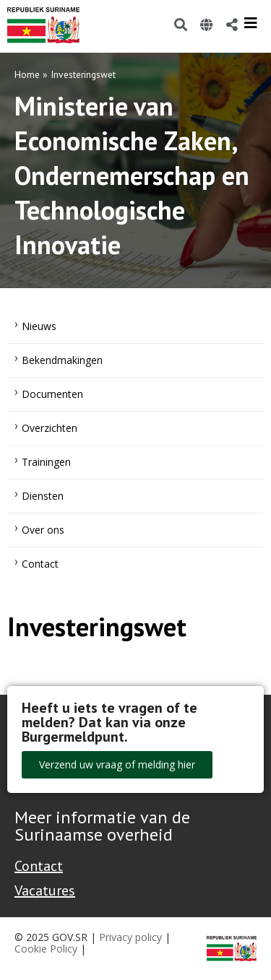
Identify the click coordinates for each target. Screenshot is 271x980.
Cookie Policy (46, 949)
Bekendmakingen (62, 360)
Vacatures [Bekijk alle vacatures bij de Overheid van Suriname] (45, 890)
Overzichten (50, 428)
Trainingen (46, 462)
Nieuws (39, 326)
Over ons (43, 530)
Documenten (52, 394)
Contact (40, 564)
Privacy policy (130, 937)
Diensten (43, 496)
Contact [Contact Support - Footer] (39, 866)
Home (27, 74)
